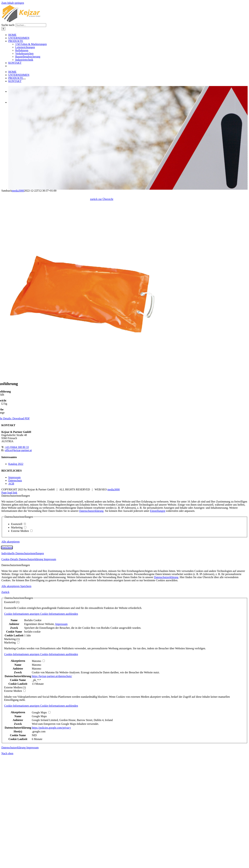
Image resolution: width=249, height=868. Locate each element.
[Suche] (3, 95)
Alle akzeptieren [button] (10, 659)
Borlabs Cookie (33, 737)
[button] (41, 731)
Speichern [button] (7, 665)
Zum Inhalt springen (13, 3)
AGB (11, 601)
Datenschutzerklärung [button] (31, 676)
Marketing (19, 645)
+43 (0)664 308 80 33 (17, 564)
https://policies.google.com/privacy (51, 845)
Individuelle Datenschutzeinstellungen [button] (23, 670)
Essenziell (19, 641)
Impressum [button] (50, 676)
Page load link (9, 610)
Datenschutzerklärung (91, 628)
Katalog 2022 (16, 581)
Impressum (14, 595)
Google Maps (39, 833)
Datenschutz (15, 598)
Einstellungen (158, 628)
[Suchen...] (31, 91)
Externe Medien (22, 648)
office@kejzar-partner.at (18, 567)
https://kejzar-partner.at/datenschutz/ (52, 793)
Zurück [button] (5, 709)
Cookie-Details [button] (10, 676)
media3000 (114, 607)
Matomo (36, 782)
